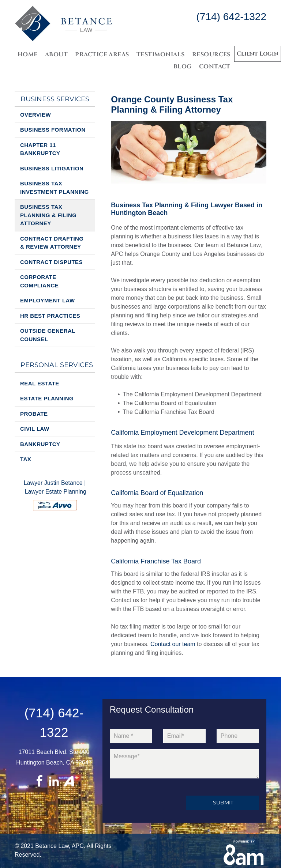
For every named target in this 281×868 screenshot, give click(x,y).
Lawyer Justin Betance (53, 483)
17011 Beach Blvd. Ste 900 (54, 752)
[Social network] (69, 782)
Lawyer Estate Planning (56, 492)
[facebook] (39, 782)
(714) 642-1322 (231, 17)
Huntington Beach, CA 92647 (54, 763)
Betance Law (52, 846)
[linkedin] (54, 782)
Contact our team (173, 644)
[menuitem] (28, 54)
